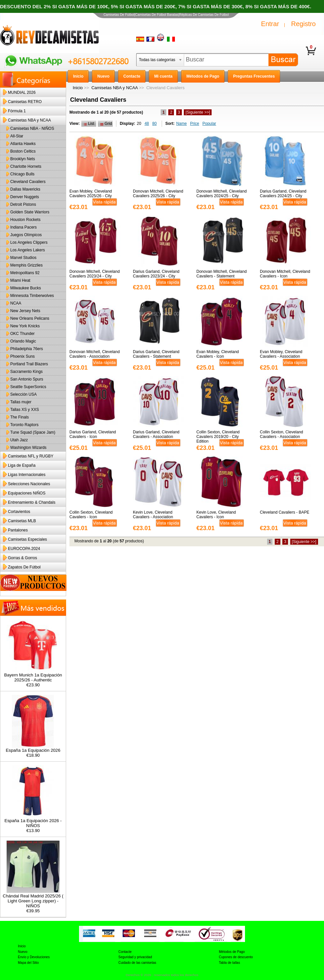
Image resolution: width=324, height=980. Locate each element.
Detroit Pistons (23, 204)
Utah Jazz (19, 440)
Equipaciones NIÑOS (27, 493)
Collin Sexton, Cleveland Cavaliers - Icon (91, 515)
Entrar (270, 24)
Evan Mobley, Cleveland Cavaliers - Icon (218, 354)
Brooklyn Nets (23, 159)
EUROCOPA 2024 (24, 549)
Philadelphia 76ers (27, 349)
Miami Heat (20, 280)
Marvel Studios (23, 258)
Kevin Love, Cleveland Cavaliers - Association (153, 515)
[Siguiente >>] (198, 112)
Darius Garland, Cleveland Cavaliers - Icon (93, 434)
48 (147, 124)
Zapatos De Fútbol (24, 567)
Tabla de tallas (229, 963)
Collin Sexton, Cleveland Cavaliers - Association (282, 434)
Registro (304, 24)
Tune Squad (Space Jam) (33, 432)
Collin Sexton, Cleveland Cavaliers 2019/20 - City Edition (218, 437)
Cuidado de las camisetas (137, 963)
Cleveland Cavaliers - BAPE (284, 512)
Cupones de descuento (236, 957)
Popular (209, 124)
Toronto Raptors (24, 425)
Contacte (125, 952)
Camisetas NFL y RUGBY (31, 456)
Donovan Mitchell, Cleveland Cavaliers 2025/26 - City (158, 194)
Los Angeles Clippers (29, 242)
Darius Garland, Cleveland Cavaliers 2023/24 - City (156, 274)
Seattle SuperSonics (28, 387)
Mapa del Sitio (28, 963)
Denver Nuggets (25, 197)
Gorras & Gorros (22, 558)
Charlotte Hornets (26, 166)
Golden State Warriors (30, 212)
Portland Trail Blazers (29, 364)
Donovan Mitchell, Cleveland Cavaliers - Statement (222, 274)
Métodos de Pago (232, 952)
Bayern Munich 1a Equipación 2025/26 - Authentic (33, 675)
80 (155, 124)
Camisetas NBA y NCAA (114, 88)
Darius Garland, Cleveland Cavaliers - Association (156, 434)
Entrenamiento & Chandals (32, 502)
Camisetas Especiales (27, 539)
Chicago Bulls (22, 174)
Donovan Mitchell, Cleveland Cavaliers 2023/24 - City (95, 274)
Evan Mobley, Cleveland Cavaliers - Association (281, 354)
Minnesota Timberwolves (32, 296)
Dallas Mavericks (25, 189)
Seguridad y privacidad (135, 957)
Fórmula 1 (17, 111)
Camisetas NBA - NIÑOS (32, 128)
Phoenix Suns (22, 356)
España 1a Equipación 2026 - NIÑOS (33, 821)
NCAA (16, 303)
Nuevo (23, 952)
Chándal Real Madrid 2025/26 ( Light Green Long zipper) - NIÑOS (33, 899)
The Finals (20, 417)
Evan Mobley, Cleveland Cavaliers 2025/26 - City (91, 194)
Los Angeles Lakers (28, 250)
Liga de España (22, 465)
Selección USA (23, 394)
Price (195, 124)
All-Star (17, 136)
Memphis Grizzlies (26, 265)
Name (182, 124)
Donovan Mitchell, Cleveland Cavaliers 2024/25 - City (222, 194)
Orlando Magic (23, 341)
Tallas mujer (21, 402)
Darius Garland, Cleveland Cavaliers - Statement (156, 354)
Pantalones (18, 530)
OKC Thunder (22, 334)
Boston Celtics (23, 151)
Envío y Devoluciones (34, 957)
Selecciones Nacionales (29, 484)
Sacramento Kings (26, 372)
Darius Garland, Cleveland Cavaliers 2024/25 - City (283, 194)
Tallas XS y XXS (25, 410)
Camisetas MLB (22, 521)
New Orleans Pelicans (30, 318)
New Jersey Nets (25, 311)
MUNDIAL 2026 (22, 92)
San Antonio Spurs (27, 379)
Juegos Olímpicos (26, 235)
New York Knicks (25, 326)
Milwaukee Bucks (26, 288)
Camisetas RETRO (25, 102)
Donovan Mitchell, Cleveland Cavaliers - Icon (285, 274)
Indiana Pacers (23, 227)
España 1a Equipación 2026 (33, 748)
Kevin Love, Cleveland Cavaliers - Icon (216, 515)
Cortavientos (19, 512)
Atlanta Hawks (23, 144)
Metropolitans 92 (25, 273)
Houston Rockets (25, 220)
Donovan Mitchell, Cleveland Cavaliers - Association (95, 354)
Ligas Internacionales (27, 475)
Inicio (78, 88)
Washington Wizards (28, 448)
